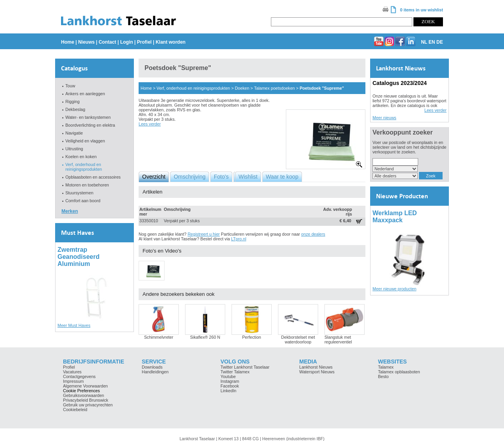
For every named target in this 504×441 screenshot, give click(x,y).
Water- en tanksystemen (88, 117)
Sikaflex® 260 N (205, 337)
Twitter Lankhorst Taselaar (245, 367)
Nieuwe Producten (402, 196)
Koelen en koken (81, 157)
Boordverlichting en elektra (90, 125)
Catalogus (74, 68)
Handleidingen (155, 372)
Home (68, 42)
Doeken (242, 88)
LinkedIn (228, 391)
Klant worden (170, 42)
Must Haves (78, 233)
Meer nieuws (384, 118)
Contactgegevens (79, 376)
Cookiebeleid (75, 410)
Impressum (73, 381)
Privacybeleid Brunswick (86, 400)
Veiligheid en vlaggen (85, 141)
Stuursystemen (79, 193)
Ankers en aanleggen (85, 94)
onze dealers (313, 234)
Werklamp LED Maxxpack (395, 217)
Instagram (230, 381)
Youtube (228, 376)
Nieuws (86, 42)
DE (440, 42)
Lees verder (150, 124)
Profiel (144, 42)
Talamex (386, 367)
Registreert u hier (204, 234)
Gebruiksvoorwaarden (83, 395)
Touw (70, 86)
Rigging (72, 101)
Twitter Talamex (235, 372)
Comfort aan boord (83, 201)
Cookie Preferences (82, 391)
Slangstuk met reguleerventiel (338, 340)
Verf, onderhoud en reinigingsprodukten (84, 167)
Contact (107, 42)
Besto (383, 376)
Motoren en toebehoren (87, 185)
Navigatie (74, 133)
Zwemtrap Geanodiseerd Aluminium (79, 257)
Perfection (252, 337)
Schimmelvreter (159, 337)
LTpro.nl (239, 239)
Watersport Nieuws (317, 372)
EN (432, 42)
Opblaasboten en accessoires (93, 177)
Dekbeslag (75, 109)
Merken (70, 211)
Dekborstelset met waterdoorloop (298, 340)
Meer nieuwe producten (394, 289)
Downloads (152, 367)
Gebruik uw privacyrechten (88, 405)
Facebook (230, 386)
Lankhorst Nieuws (401, 68)
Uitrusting (74, 149)
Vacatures (72, 372)
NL (424, 42)
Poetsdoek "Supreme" (322, 88)
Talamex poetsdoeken (274, 88)
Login (127, 42)
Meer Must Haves (74, 325)
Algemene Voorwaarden (85, 386)
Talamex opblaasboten (399, 372)
